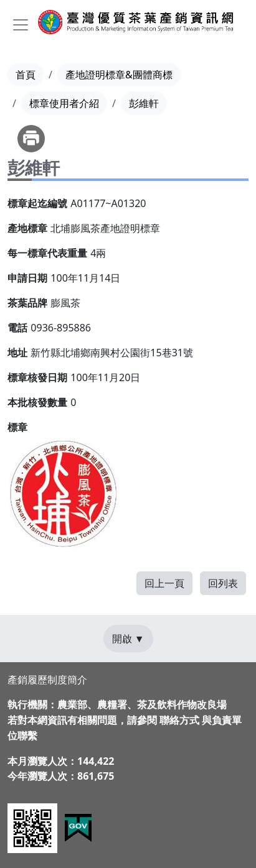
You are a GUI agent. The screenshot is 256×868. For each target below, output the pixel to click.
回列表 (223, 583)
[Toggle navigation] (21, 25)
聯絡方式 (179, 720)
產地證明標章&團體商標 (119, 75)
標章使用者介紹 (64, 103)
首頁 (26, 75)
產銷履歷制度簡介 (47, 680)
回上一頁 (164, 583)
